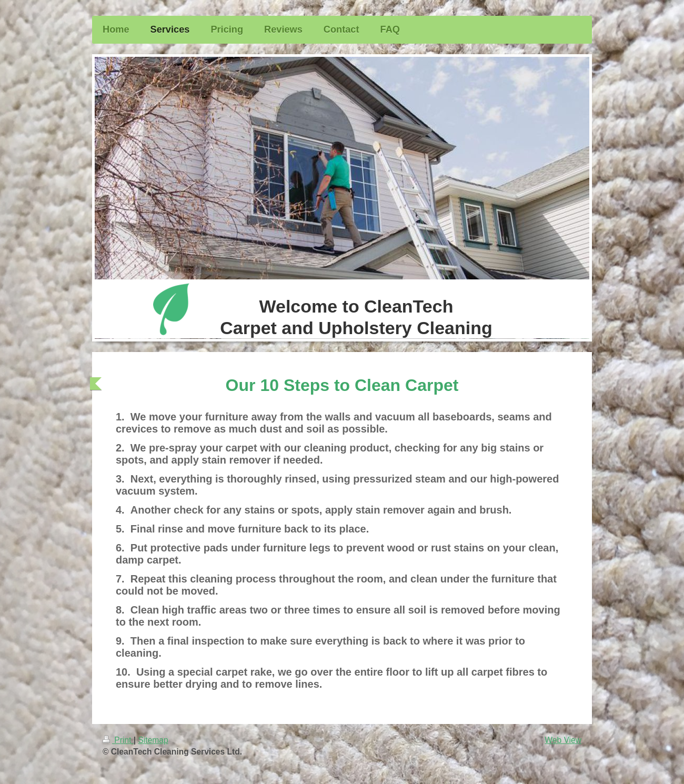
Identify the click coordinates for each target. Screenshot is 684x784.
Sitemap (153, 740)
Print (118, 740)
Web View (563, 740)
